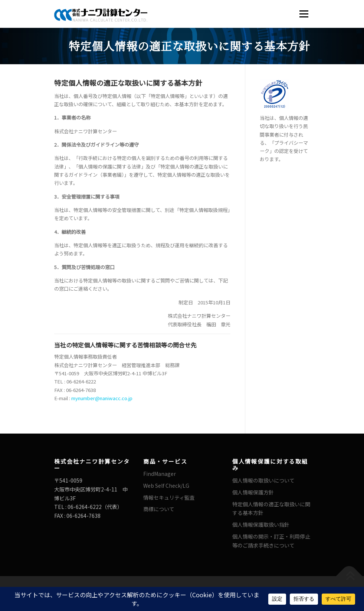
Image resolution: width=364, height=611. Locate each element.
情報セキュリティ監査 (169, 497)
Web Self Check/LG (166, 486)
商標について (159, 509)
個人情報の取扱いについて (263, 480)
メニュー (304, 14)
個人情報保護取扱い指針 (261, 525)
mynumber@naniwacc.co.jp (102, 398)
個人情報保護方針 (253, 492)
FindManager (160, 474)
